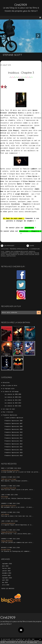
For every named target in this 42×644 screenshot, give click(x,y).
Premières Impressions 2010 (13, 432)
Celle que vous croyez (9, 479)
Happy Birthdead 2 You (9, 532)
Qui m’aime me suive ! (9, 506)
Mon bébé (5, 497)
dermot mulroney (26, 253)
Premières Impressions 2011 (13, 435)
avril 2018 (6, 585)
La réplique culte (9, 389)
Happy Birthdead (7, 541)
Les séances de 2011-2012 (13, 400)
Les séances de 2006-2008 (13, 394)
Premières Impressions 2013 (13, 441)
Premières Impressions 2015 (13, 447)
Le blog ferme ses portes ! (10, 470)
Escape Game (6, 550)
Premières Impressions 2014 (13, 444)
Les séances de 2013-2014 (13, 403)
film (12, 251)
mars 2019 (5, 566)
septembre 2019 (7, 564)
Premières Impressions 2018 (13, 453)
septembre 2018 (7, 578)
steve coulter (29, 254)
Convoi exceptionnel (8, 523)
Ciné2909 (21, 5)
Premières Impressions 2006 (13, 421)
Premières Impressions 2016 (13, 450)
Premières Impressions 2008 (13, 427)
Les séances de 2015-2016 (13, 406)
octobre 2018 (6, 576)
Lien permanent (8, 246)
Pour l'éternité (8, 412)
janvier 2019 (6, 571)
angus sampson (11, 254)
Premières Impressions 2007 (13, 424)
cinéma (8, 251)
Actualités (6, 383)
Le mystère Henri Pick (9, 488)
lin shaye (21, 254)
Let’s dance (5, 514)
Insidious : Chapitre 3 (21, 73)
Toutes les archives (8, 589)
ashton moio (11, 256)
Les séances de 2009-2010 (13, 397)
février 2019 (6, 568)
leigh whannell (14, 253)
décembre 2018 (7, 573)
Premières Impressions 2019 (13, 456)
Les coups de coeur (9, 409)
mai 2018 (5, 583)
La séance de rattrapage (11, 392)
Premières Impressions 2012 (13, 438)
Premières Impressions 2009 (13, 429)
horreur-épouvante (21, 251)
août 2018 (5, 580)
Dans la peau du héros (10, 386)
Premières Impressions (10, 415)
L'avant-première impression (14, 418)
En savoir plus (32, 642)
